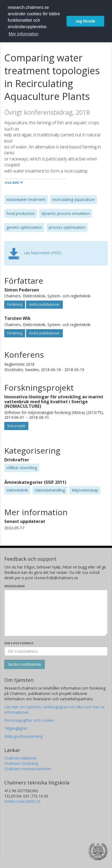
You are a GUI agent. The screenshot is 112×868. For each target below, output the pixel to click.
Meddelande (15, 586)
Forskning (15, 304)
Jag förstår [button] (85, 21)
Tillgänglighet (16, 728)
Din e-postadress (19, 643)
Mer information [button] (24, 34)
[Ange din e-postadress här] (56, 651)
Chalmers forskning (21, 763)
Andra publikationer (44, 304)
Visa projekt (16, 426)
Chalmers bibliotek (20, 758)
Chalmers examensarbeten (28, 769)
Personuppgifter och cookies (29, 720)
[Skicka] (24, 664)
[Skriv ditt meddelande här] (56, 613)
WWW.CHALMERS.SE (22, 801)
